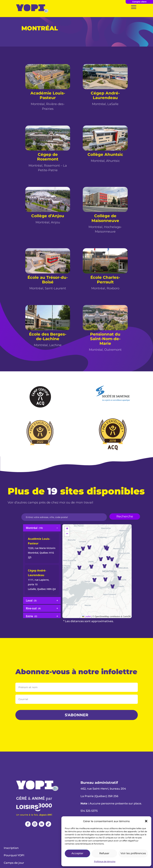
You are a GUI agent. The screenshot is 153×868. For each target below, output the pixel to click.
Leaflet (86, 617)
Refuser (104, 853)
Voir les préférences (133, 853)
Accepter (77, 853)
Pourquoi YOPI (14, 855)
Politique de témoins (105, 861)
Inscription (11, 848)
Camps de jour (14, 863)
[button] (146, 821)
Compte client (139, 2)
